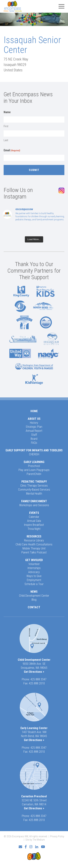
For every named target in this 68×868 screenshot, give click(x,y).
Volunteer (34, 564)
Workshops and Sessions (34, 505)
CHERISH (34, 454)
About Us (34, 419)
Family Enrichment (34, 501)
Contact (34, 607)
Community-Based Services (34, 490)
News (34, 592)
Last (6, 140)
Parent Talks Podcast (34, 552)
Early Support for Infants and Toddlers (34, 450)
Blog (34, 600)
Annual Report (34, 431)
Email (12, 151)
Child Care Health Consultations (34, 544)
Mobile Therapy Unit (34, 548)
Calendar (34, 517)
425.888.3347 (38, 679)
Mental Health (34, 494)
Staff (34, 435)
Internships (34, 568)
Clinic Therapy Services (34, 486)
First (6, 126)
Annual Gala (34, 521)
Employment (34, 580)
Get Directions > (34, 672)
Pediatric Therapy (34, 482)
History (34, 423)
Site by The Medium (35, 840)
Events (34, 513)
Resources (34, 536)
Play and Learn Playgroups (34, 470)
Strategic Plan (34, 427)
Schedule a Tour (34, 584)
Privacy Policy (57, 836)
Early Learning (34, 462)
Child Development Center (34, 596)
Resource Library (34, 540)
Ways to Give (34, 576)
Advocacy (34, 572)
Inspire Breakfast (34, 525)
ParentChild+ (34, 474)
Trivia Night (34, 529)
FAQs (34, 443)
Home (34, 411)
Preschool (34, 466)
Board (34, 439)
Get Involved (34, 560)
